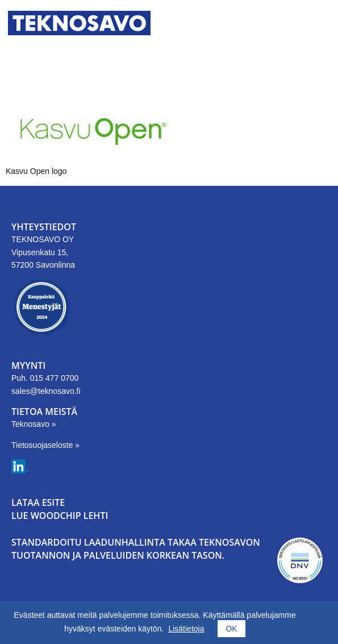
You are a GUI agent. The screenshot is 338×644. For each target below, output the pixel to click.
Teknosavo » (34, 424)
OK (231, 629)
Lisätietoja (186, 629)
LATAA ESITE (38, 502)
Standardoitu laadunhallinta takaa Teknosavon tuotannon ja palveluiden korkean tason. (136, 549)
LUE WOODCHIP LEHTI (60, 516)
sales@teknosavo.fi (46, 391)
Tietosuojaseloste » (45, 445)
